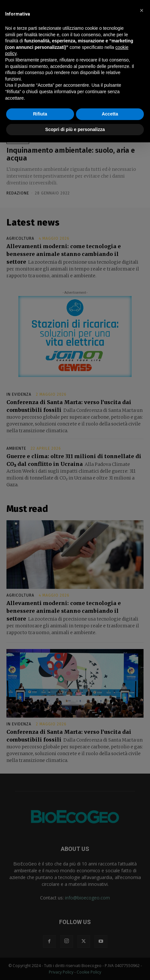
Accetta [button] (110, 114)
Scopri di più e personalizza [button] (75, 129)
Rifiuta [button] (40, 114)
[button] (142, 10)
